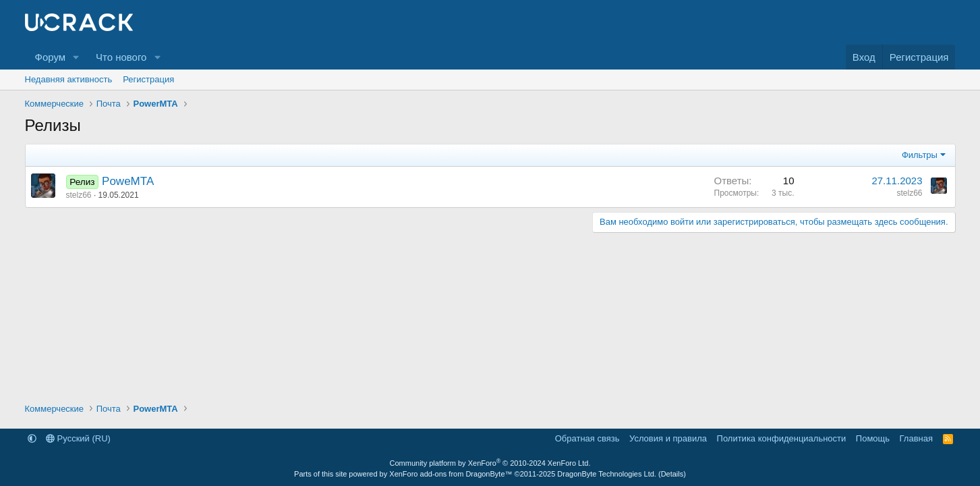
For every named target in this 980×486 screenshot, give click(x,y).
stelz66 (79, 195)
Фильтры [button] (920, 155)
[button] (76, 57)
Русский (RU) (78, 438)
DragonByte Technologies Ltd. (607, 474)
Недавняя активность (69, 79)
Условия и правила (668, 438)
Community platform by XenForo (490, 463)
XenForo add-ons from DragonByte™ (451, 474)
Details (672, 474)
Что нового (121, 57)
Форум (51, 57)
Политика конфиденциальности (782, 438)
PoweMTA (128, 181)
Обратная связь (587, 438)
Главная (916, 438)
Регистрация (148, 79)
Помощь (873, 438)
